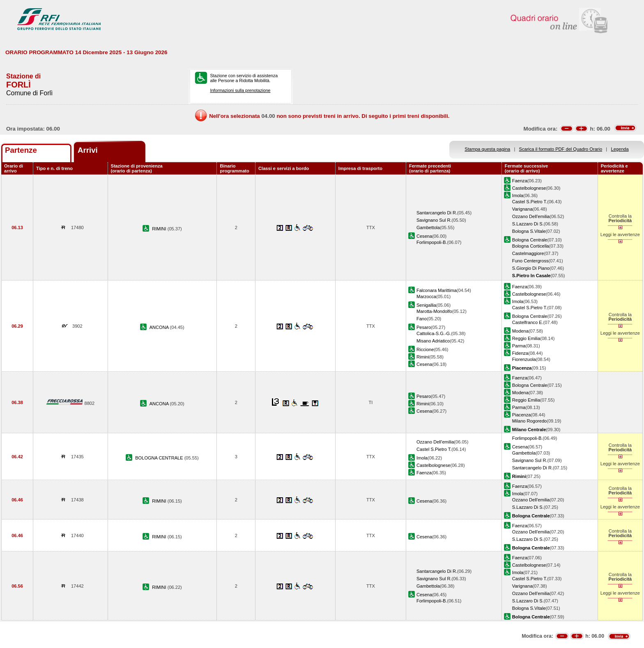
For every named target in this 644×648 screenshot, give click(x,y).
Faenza (520, 181)
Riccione (425, 349)
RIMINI (160, 229)
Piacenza (522, 415)
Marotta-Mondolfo (434, 311)
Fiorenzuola (524, 359)
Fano (422, 319)
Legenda (620, 149)
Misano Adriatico (433, 341)
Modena (520, 331)
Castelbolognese (529, 188)
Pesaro (424, 327)
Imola (518, 195)
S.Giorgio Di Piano (531, 268)
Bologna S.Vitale (529, 231)
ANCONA (160, 327)
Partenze (21, 150)
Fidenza (520, 353)
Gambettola (428, 227)
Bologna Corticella (531, 246)
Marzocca (426, 296)
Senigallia (426, 305)
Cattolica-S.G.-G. (434, 333)
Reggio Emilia (526, 338)
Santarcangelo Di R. (437, 213)
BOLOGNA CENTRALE (160, 458)
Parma (519, 346)
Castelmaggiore (528, 253)
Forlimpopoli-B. (432, 242)
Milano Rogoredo (529, 421)
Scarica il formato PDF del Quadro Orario (561, 149)
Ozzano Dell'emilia (531, 216)
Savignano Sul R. (434, 220)
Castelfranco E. (528, 322)
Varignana (522, 209)
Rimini (423, 357)
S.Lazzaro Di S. (528, 224)
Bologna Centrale (530, 240)
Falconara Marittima (437, 290)
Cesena (424, 236)
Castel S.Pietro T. (530, 202)
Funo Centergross (530, 261)
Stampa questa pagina (487, 149)
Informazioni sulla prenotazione (240, 90)
